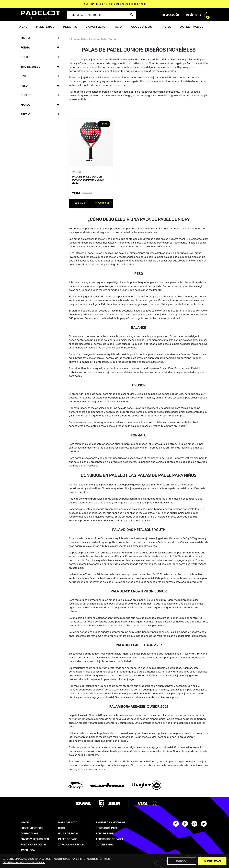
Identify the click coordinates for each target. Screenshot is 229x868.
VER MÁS (80, 203)
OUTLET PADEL (105, 845)
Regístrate (194, 15)
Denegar (182, 861)
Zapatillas (95, 27)
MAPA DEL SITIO (68, 823)
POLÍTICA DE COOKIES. (32, 862)
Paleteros (45, 27)
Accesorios (141, 27)
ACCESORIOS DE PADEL (110, 839)
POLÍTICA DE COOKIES (34, 845)
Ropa (118, 27)
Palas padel (88, 39)
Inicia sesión (171, 15)
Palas (22, 27)
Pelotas (70, 27)
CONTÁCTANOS (30, 834)
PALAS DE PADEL (68, 834)
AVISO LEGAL (28, 850)
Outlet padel (191, 27)
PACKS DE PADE (68, 839)
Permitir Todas (212, 861)
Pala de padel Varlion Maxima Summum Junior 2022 (88, 180)
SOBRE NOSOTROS (32, 828)
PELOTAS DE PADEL (107, 828)
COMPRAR (104, 203)
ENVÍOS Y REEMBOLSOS (35, 839)
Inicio (72, 39)
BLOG (61, 828)
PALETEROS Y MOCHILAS (111, 823)
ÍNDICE (25, 823)
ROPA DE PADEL (105, 834)
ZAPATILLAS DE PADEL (72, 845)
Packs (166, 27)
